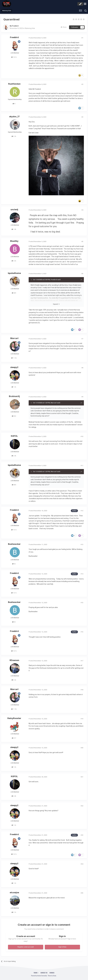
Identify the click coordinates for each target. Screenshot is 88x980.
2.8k (14, 456)
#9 (82, 397)
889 (14, 293)
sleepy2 (14, 367)
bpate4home (14, 273)
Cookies (52, 973)
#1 (82, 38)
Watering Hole (30, 28)
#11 (82, 466)
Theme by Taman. (52, 976)
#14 (82, 574)
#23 (82, 835)
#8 (82, 368)
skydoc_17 (14, 117)
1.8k (14, 229)
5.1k (14, 912)
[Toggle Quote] (32, 280)
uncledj (14, 209)
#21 (82, 777)
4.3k (14, 261)
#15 (82, 603)
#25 (82, 893)
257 (14, 738)
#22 (82, 806)
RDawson (14, 660)
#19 (82, 719)
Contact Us (44, 973)
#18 (82, 690)
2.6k (14, 680)
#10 (82, 436)
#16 (82, 632)
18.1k (14, 57)
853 (14, 416)
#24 (82, 864)
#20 (82, 748)
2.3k (14, 136)
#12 (82, 511)
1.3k (14, 387)
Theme (36, 973)
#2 (82, 84)
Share (64, 27)
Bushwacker (14, 544)
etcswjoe (14, 892)
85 (14, 564)
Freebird (15, 26)
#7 (82, 339)
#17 (82, 661)
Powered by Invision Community (39, 976)
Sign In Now (62, 947)
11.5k (14, 358)
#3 (82, 117)
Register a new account (26, 947)
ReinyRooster (14, 718)
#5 (82, 241)
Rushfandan (14, 84)
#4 (82, 210)
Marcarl (14, 338)
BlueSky (14, 241)
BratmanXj (14, 396)
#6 (82, 274)
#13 (82, 544)
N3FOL (14, 436)
